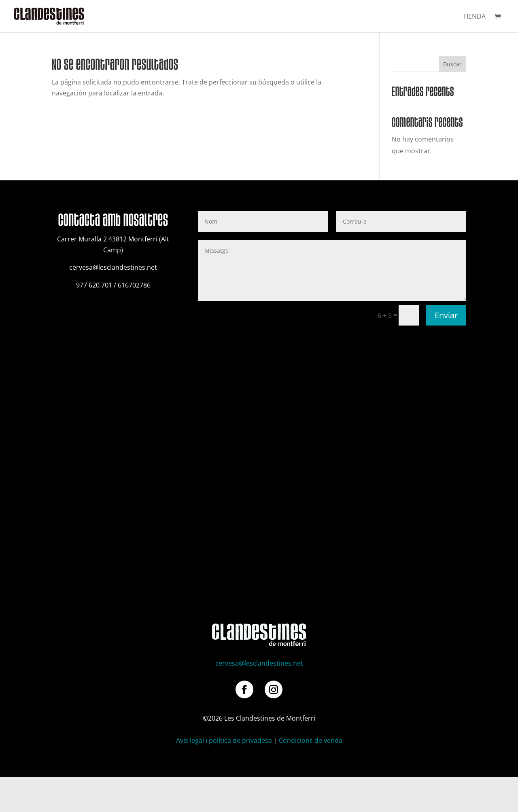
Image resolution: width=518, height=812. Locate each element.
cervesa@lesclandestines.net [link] (259, 663)
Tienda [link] (474, 17)
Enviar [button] (446, 315)
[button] (244, 689)
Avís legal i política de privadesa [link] (224, 740)
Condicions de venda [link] (311, 740)
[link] (49, 15)
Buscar (452, 64)
